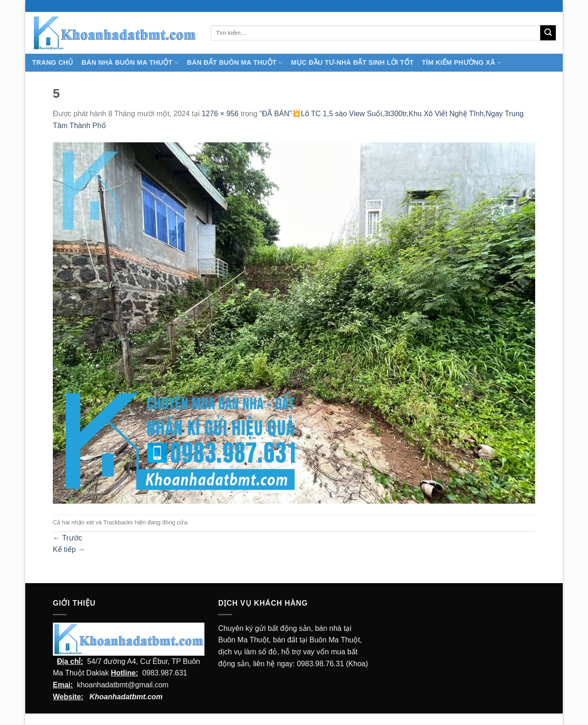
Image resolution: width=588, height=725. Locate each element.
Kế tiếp (69, 549)
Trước (68, 538)
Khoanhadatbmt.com (126, 697)
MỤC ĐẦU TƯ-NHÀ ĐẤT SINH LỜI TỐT (352, 62)
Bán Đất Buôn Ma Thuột (235, 63)
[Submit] (548, 33)
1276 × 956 (220, 114)
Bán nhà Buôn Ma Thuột (130, 63)
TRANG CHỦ (53, 62)
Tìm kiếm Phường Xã (461, 63)
